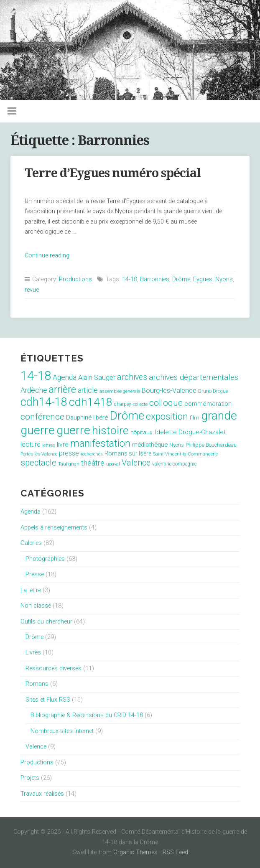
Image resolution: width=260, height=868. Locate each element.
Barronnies (155, 279)
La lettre (31, 590)
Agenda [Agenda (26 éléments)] (65, 377)
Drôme (181, 279)
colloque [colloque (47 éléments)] (166, 403)
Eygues (203, 279)
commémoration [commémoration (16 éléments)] (208, 404)
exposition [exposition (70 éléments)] (167, 416)
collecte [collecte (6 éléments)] (140, 404)
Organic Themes (135, 852)
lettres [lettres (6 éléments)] (49, 445)
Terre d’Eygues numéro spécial (113, 173)
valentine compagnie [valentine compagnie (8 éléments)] (174, 464)
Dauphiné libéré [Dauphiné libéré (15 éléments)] (87, 417)
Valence (36, 747)
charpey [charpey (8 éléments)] (123, 404)
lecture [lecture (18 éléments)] (31, 444)
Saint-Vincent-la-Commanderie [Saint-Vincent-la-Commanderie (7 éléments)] (185, 454)
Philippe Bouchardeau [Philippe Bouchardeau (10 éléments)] (211, 445)
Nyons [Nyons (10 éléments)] (177, 445)
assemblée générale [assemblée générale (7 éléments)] (120, 391)
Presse (35, 574)
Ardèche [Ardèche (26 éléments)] (34, 390)
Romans (37, 684)
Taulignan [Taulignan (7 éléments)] (69, 464)
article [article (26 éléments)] (88, 390)
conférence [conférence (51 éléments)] (42, 416)
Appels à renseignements (54, 528)
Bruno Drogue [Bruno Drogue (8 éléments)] (213, 391)
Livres (33, 653)
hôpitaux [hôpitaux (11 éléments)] (141, 432)
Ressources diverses (54, 668)
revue (32, 290)
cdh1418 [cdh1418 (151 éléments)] (91, 402)
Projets (30, 778)
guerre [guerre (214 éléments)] (73, 430)
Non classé (36, 606)
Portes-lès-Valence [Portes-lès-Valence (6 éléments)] (39, 454)
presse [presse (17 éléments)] (69, 453)
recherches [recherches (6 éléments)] (92, 454)
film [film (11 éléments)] (195, 418)
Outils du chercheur (46, 622)
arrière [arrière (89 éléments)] (62, 389)
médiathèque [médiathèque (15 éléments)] (150, 445)
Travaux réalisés (42, 794)
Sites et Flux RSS (48, 700)
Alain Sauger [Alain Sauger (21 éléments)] (97, 378)
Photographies (45, 559)
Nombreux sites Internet (62, 731)
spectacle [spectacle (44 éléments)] (38, 463)
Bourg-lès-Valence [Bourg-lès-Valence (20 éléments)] (169, 391)
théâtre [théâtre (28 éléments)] (93, 463)
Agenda (31, 512)
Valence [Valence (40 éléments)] (136, 463)
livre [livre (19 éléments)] (63, 444)
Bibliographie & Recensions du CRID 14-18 (87, 715)
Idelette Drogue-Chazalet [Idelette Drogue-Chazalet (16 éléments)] (190, 432)
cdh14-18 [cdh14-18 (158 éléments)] (44, 402)
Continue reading (47, 256)
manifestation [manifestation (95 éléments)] (100, 443)
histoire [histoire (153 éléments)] (110, 430)
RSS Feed (175, 852)
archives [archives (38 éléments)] (132, 377)
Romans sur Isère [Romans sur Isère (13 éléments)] (128, 453)
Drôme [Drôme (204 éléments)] (127, 416)
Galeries (31, 543)
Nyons (224, 279)
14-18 (130, 279)
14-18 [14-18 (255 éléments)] (36, 376)
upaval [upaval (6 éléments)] (113, 464)
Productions (75, 279)
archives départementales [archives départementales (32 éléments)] (194, 377)
